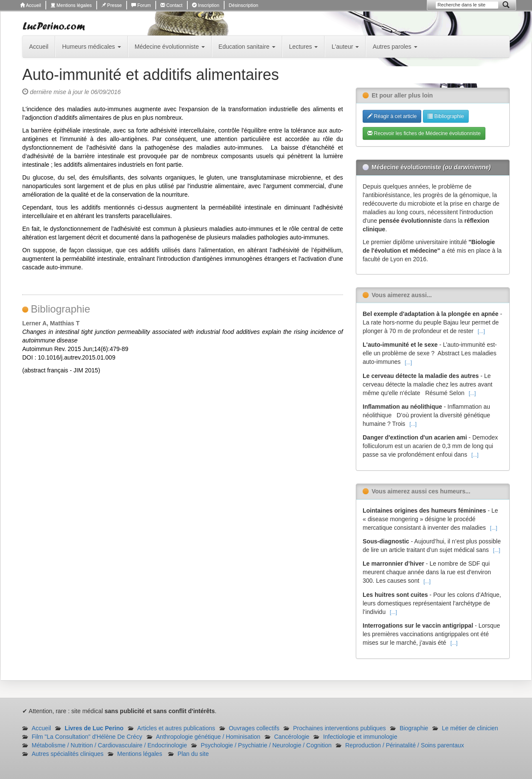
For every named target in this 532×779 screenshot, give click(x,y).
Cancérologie (292, 737)
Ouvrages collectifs (254, 728)
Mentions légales (71, 5)
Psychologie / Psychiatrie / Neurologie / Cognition (266, 745)
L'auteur (345, 47)
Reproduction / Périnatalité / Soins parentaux (405, 745)
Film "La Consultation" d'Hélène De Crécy (87, 737)
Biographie (414, 728)
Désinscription (244, 5)
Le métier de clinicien (470, 728)
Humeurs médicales (92, 47)
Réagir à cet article (392, 116)
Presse (112, 5)
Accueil (31, 5)
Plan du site (193, 754)
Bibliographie (446, 116)
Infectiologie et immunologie (360, 737)
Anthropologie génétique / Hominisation (208, 737)
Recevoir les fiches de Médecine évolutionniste (424, 133)
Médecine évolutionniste (170, 47)
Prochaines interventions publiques (339, 728)
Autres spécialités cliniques (68, 754)
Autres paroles (395, 47)
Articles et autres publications (176, 728)
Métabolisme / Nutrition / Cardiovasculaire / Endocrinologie (109, 745)
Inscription (206, 5)
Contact (171, 5)
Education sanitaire (247, 47)
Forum (141, 5)
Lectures (304, 47)
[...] (481, 331)
